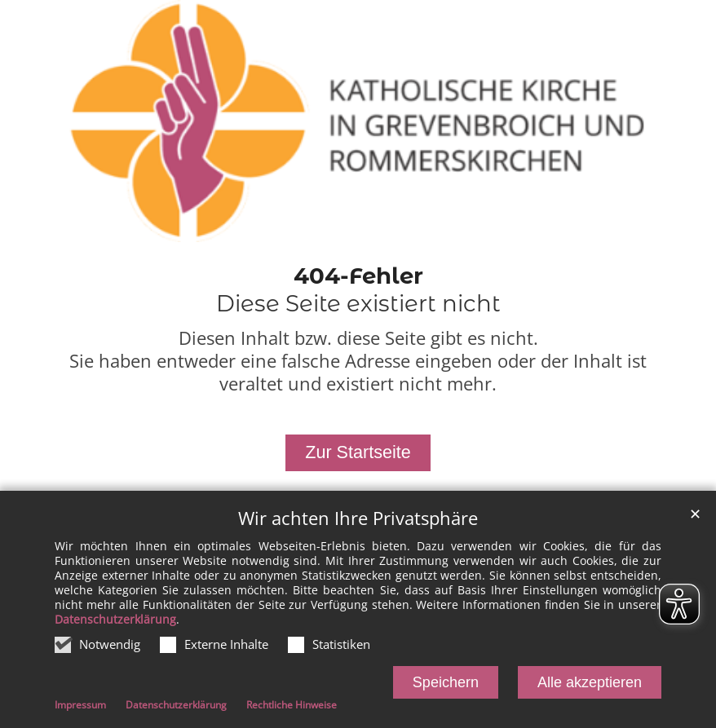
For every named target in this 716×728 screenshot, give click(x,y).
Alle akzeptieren (590, 684)
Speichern (446, 684)
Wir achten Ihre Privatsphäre (358, 520)
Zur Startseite (358, 452)
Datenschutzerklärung (115, 621)
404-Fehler (358, 276)
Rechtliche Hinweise (292, 707)
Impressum (80, 707)
